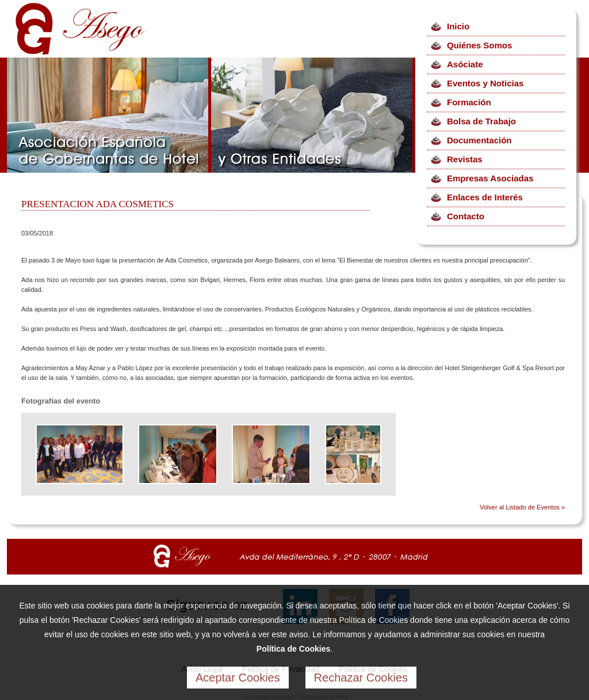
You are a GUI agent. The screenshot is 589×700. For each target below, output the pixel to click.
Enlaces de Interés (485, 197)
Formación (469, 102)
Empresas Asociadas (490, 178)
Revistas (465, 159)
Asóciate (465, 64)
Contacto (466, 216)
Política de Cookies (293, 649)
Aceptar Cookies (238, 678)
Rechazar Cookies (361, 678)
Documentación (479, 140)
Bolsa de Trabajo (481, 121)
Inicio (458, 26)
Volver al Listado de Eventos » (522, 507)
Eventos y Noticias (485, 83)
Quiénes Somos (479, 45)
